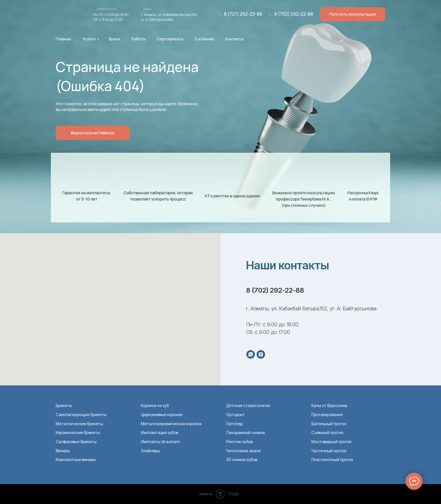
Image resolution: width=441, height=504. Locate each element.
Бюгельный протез (329, 424)
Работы (139, 39)
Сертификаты (170, 39)
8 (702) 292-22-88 (294, 14)
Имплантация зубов (160, 432)
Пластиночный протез (332, 459)
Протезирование (327, 415)
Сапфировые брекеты (76, 442)
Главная (63, 39)
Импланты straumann (161, 442)
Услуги (89, 39)
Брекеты (64, 405)
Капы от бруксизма (329, 405)
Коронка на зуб (155, 405)
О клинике (204, 39)
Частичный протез (329, 451)
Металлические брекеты (79, 424)
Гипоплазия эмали (244, 451)
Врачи (114, 39)
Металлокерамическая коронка (171, 424)
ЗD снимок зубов (242, 459)
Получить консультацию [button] (352, 14)
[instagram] (261, 354)
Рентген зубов (239, 442)
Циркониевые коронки (162, 415)
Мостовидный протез (331, 442)
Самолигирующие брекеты (81, 415)
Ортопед (234, 424)
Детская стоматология (248, 405)
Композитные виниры (76, 459)
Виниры (63, 451)
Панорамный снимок (246, 432)
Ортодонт (235, 415)
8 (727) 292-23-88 (243, 14)
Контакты (234, 39)
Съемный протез (327, 432)
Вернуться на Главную (92, 133)
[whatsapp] (251, 354)
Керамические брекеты (78, 432)
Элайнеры (150, 451)
